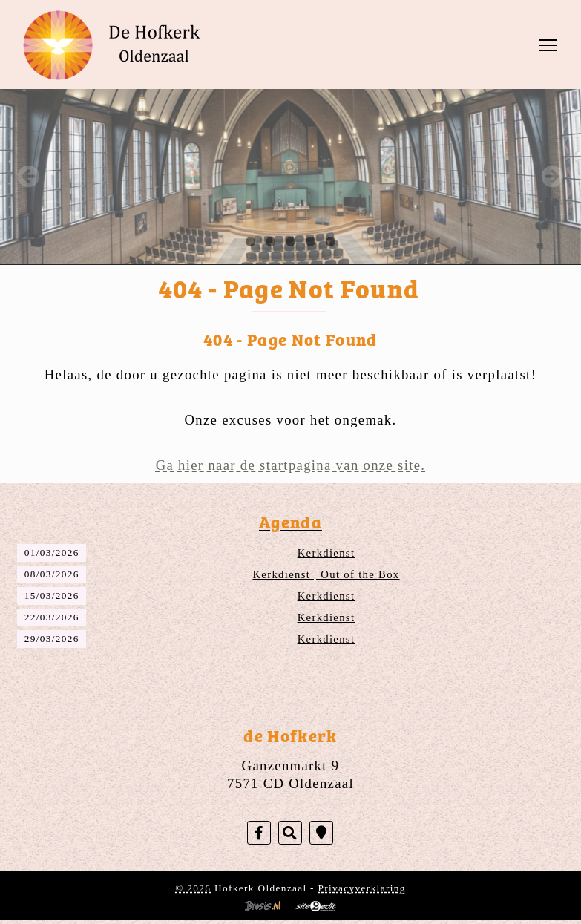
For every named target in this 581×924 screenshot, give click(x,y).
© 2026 (193, 888)
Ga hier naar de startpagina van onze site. (291, 465)
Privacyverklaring (362, 888)
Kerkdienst (326, 553)
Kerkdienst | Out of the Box (326, 574)
